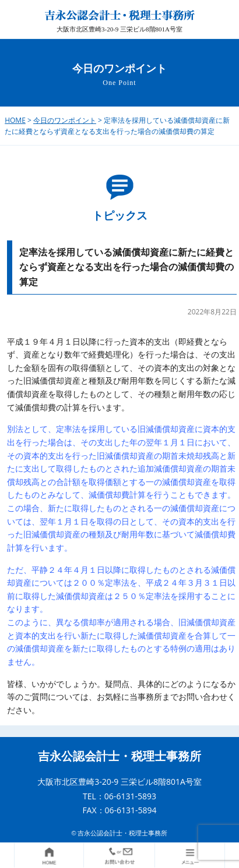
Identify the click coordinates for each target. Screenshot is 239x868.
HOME (15, 120)
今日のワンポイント (65, 120)
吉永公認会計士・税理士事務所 (119, 756)
